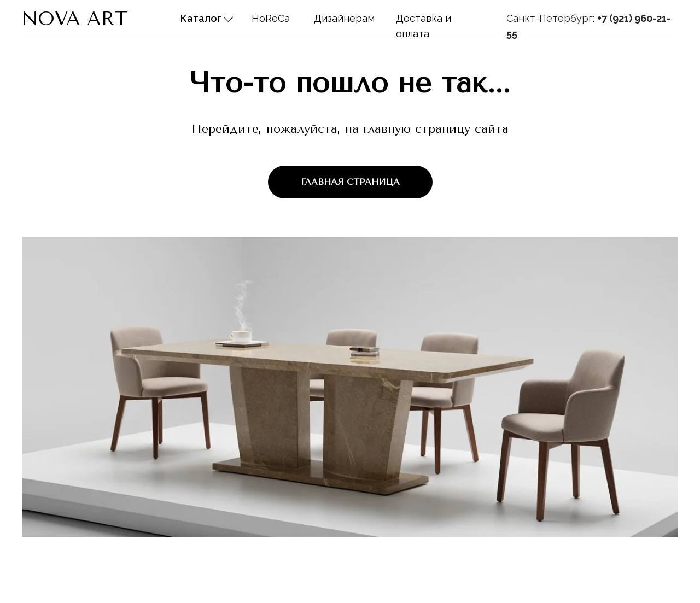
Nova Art (75, 19)
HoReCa (271, 18)
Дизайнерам (344, 18)
